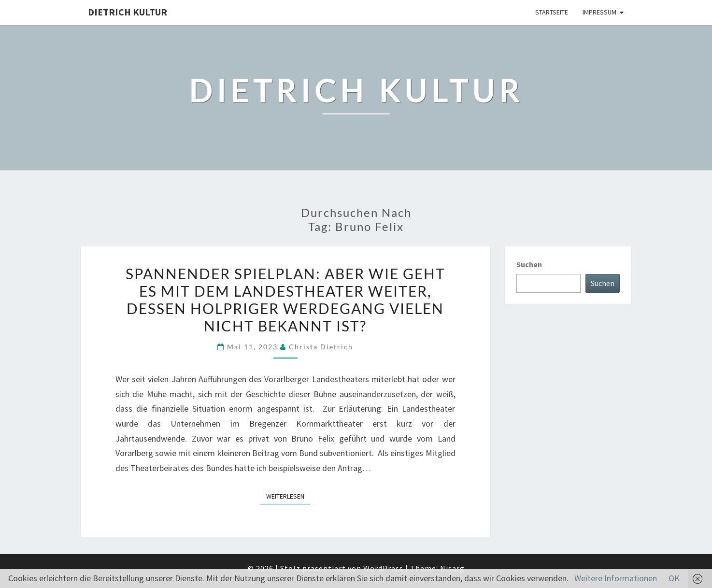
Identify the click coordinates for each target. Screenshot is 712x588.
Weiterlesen (288, 496)
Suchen (529, 264)
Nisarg (452, 568)
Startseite (552, 12)
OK (674, 578)
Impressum (599, 12)
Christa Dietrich (321, 347)
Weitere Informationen (616, 578)
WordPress (383, 568)
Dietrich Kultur (128, 12)
